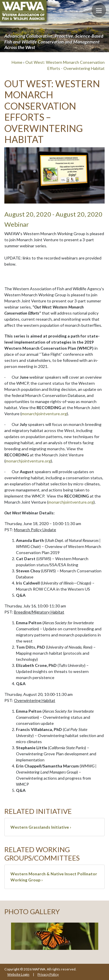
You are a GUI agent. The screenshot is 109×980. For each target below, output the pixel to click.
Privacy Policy (48, 974)
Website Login (18, 974)
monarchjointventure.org (44, 414)
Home (17, 62)
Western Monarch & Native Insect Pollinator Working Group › (54, 877)
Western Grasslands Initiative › (41, 827)
